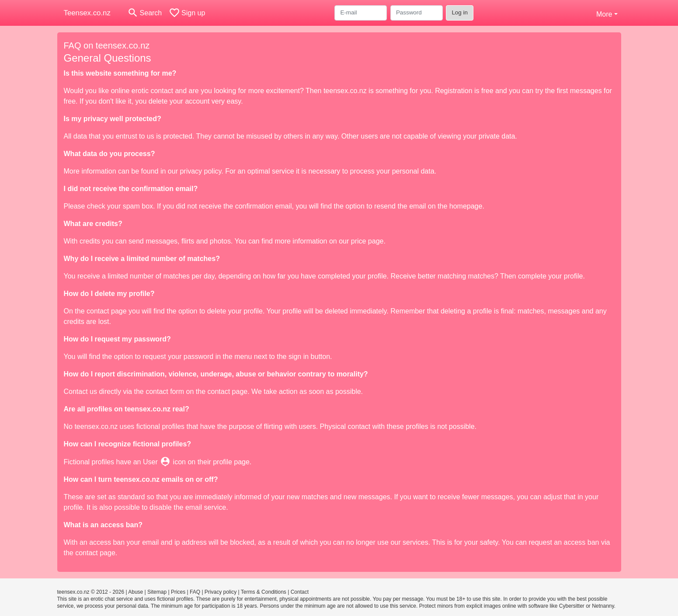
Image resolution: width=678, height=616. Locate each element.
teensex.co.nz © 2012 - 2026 (91, 592)
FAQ (195, 592)
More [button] (604, 14)
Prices (178, 592)
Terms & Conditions (264, 592)
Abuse (136, 592)
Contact (300, 592)
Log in (460, 12)
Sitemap (157, 592)
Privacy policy (221, 592)
